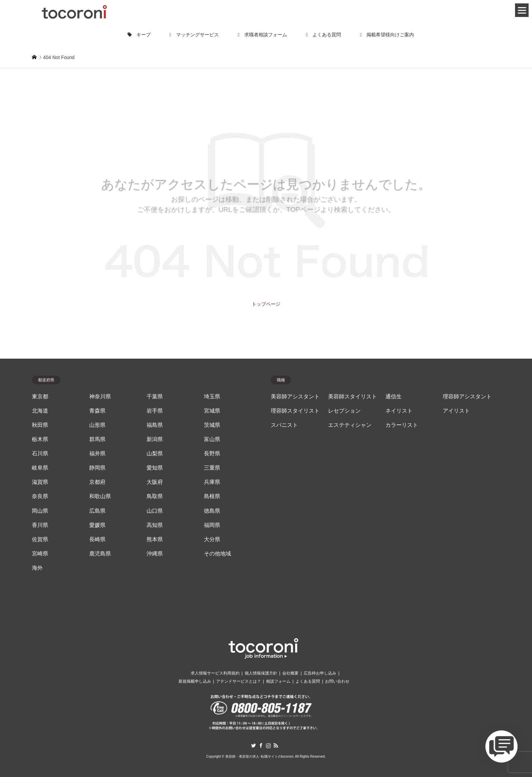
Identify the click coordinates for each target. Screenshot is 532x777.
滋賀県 (40, 482)
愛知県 (155, 468)
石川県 (40, 453)
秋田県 (40, 425)
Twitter (253, 745)
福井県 (97, 453)
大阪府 (155, 482)
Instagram (268, 745)
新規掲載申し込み (195, 681)
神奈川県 (100, 396)
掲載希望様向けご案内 (387, 35)
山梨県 (155, 453)
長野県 (212, 453)
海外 (37, 568)
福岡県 (212, 525)
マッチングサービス (194, 35)
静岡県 (97, 468)
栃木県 (40, 439)
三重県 (212, 468)
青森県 (97, 411)
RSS (276, 745)
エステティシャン (350, 425)
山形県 (97, 425)
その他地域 (217, 554)
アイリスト (456, 411)
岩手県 (155, 411)
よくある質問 (324, 35)
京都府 (97, 482)
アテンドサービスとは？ (239, 681)
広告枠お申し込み (320, 673)
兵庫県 (212, 482)
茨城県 (212, 425)
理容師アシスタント (467, 396)
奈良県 (40, 496)
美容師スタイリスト (353, 396)
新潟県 (155, 439)
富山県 (212, 439)
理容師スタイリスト (295, 411)
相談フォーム (278, 681)
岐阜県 (40, 468)
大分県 (212, 539)
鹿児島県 (100, 554)
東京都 (40, 396)
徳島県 (212, 511)
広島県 (97, 511)
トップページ (266, 304)
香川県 (40, 525)
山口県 (155, 511)
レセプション (344, 411)
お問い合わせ (337, 681)
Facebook (261, 745)
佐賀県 (40, 539)
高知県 (155, 525)
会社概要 (290, 673)
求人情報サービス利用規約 (215, 673)
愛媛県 (97, 525)
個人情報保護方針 (261, 673)
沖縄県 (155, 554)
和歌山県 (100, 496)
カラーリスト (402, 425)
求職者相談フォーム (262, 35)
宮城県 (212, 411)
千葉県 (155, 396)
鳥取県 (155, 496)
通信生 (394, 396)
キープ (139, 35)
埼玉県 (212, 396)
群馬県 (97, 439)
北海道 (40, 411)
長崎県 (97, 539)
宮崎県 (40, 554)
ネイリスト (399, 411)
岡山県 (40, 511)
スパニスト (284, 425)
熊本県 (155, 539)
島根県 (212, 496)
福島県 (155, 425)
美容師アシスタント (295, 396)
